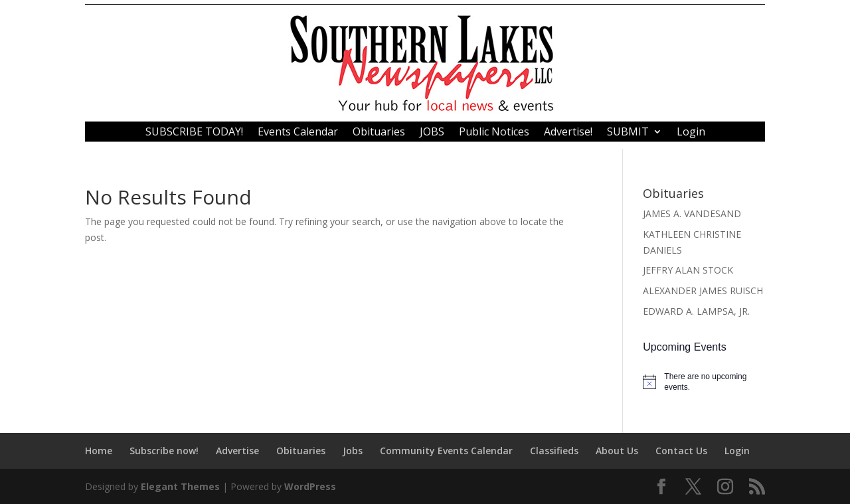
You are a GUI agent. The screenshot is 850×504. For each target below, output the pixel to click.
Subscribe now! (164, 451)
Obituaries (379, 133)
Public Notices (494, 133)
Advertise (237, 451)
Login (691, 133)
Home (99, 451)
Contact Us (681, 451)
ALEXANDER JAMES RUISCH (703, 291)
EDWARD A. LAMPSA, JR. (696, 311)
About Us (617, 451)
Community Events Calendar (446, 451)
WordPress (310, 486)
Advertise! (568, 133)
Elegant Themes (180, 486)
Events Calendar (298, 133)
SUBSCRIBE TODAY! (194, 133)
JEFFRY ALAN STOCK (688, 270)
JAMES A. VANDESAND (692, 213)
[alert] (704, 382)
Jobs (353, 451)
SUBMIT (628, 133)
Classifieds (554, 451)
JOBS (432, 133)
